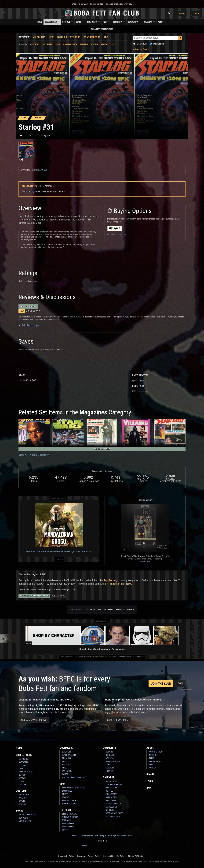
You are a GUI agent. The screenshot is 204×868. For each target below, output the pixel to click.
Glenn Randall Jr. (114, 804)
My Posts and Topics (28, 815)
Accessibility (109, 856)
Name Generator (113, 761)
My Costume (24, 795)
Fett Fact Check (69, 801)
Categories (23, 762)
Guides (65, 794)
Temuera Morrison (114, 785)
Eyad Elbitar (111, 807)
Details (22, 801)
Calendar (149, 22)
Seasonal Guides (69, 804)
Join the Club (161, 684)
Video (65, 768)
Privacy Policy (94, 856)
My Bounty (39, 37)
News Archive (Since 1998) (73, 788)
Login (182, 13)
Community (134, 22)
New (51, 37)
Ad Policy (59, 559)
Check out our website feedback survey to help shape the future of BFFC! (102, 835)
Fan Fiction (67, 771)
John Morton (111, 794)
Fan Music (66, 758)
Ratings (22, 775)
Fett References (69, 823)
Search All (142, 44)
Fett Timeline (68, 827)
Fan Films (66, 765)
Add (106, 37)
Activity (109, 752)
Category (35, 44)
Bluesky (120, 610)
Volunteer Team (156, 752)
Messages (110, 768)
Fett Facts (67, 820)
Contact (153, 768)
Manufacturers (25, 772)
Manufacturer (70, 44)
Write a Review (28, 306)
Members (110, 758)
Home (40, 22)
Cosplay (22, 804)
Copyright (81, 856)
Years (21, 781)
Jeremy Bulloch (113, 816)
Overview (24, 37)
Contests (110, 755)
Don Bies (109, 791)
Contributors (92, 37)
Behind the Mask (69, 814)
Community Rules (66, 856)
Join (197, 13)
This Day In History (70, 817)
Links (108, 765)
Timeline (84, 44)
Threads (130, 610)
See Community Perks (34, 720)
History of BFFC (156, 761)
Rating (95, 44)
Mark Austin (111, 797)
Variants (23, 798)
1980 (21, 136)
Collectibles (52, 22)
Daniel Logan (111, 788)
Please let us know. (120, 584)
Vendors (75, 37)
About (162, 22)
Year (58, 44)
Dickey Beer (111, 801)
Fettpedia (119, 22)
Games (65, 774)
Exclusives (67, 791)
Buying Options (40, 170)
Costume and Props (114, 813)
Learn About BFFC (118, 720)
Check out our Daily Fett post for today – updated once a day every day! (102, 4)
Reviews (22, 778)
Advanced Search (141, 49)
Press (152, 758)
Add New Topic (31, 325)
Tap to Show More (102, 449)
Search (151, 774)
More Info (145, 561)
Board (80, 22)
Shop (151, 765)
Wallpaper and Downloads (74, 777)
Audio (65, 761)
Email (111, 610)
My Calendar (111, 781)
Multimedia (94, 22)
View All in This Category (34, 455)
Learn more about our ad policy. (130, 657)
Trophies (109, 771)
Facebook (91, 610)
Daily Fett (67, 752)
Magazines (159, 44)
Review (104, 44)
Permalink (142, 391)
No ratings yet (44, 136)
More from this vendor (117, 234)
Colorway (47, 44)
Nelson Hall (111, 810)
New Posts (23, 818)
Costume (68, 22)
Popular (62, 37)
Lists (21, 769)
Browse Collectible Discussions (34, 596)
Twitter (102, 610)
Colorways (23, 765)
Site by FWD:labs (136, 856)
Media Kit (153, 755)
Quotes (65, 830)
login (34, 191)
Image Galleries (69, 755)
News (107, 22)
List (113, 44)
